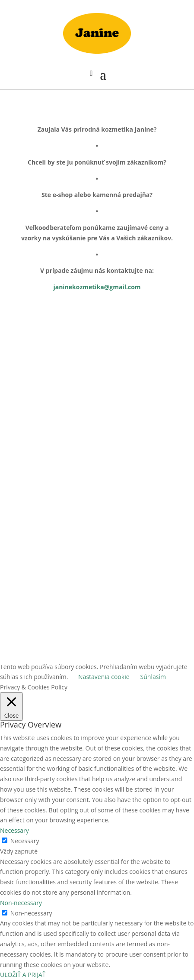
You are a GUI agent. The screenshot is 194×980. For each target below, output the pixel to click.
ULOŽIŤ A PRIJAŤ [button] (23, 975)
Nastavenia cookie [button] (104, 677)
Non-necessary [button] (21, 903)
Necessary (25, 841)
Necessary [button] (14, 830)
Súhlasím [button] (153, 677)
